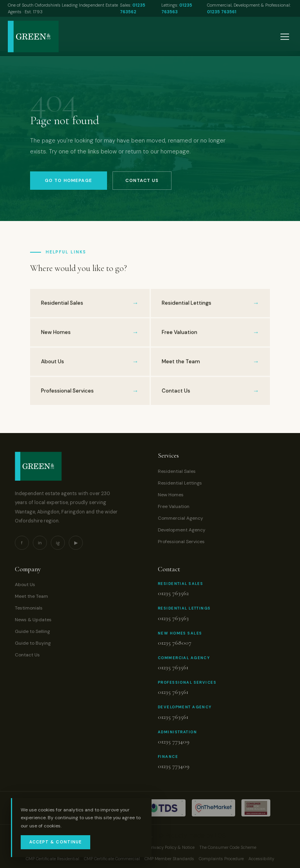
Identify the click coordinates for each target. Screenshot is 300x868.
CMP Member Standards (169, 859)
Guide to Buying (33, 643)
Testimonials (29, 608)
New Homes (171, 495)
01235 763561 (222, 12)
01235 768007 (175, 643)
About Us (25, 585)
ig (58, 543)
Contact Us (142, 181)
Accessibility (261, 859)
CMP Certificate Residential (53, 859)
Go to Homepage (69, 181)
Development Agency (182, 530)
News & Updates (33, 620)
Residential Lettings (180, 483)
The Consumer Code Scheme (228, 847)
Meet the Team (31, 596)
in (40, 543)
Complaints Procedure (221, 859)
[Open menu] (285, 37)
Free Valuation (174, 506)
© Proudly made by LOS (192, 835)
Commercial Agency (180, 518)
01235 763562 (173, 593)
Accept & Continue (55, 842)
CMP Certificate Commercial (112, 859)
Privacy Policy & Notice (172, 847)
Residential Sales (177, 471)
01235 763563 (173, 618)
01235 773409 (174, 741)
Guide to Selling (32, 631)
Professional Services (181, 542)
